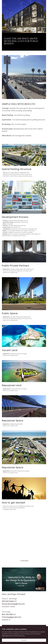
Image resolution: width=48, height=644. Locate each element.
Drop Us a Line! (24, 627)
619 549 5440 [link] (8, 601)
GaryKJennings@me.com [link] (13, 604)
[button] (24, 561)
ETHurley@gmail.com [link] (12, 617)
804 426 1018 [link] (7, 614)
